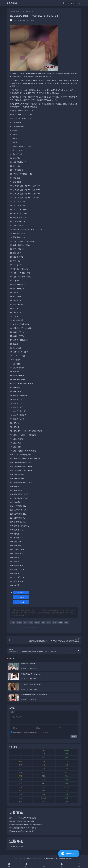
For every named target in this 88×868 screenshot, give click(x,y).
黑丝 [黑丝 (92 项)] (67, 802)
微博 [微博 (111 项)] (67, 765)
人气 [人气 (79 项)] (21, 758)
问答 (44, 865)
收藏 (20, 627)
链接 (35, 627)
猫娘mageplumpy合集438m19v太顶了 (22, 831)
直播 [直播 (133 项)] (21, 780)
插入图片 (13, 712)
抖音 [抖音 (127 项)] (44, 769)
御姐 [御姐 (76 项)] (44, 765)
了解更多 (21, 597)
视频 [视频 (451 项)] (67, 791)
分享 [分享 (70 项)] (67, 758)
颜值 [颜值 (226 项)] (21, 802)
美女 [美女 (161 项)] (21, 787)
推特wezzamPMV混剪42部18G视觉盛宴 (34, 695)
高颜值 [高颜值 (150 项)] (44, 802)
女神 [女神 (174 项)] (67, 761)
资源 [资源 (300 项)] (21, 794)
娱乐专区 (26, 11)
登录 (74, 3)
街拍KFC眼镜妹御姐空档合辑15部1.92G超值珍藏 (26, 824)
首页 (19, 11)
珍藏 (43, 622)
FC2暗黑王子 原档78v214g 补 (31, 684)
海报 (28, 627)
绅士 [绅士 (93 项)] (44, 783)
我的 (62, 865)
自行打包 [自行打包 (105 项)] (67, 787)
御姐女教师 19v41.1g (28, 664)
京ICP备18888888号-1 (50, 858)
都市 (66, 622)
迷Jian (60, 622)
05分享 (29, 858)
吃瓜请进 (21, 602)
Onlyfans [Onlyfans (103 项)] (67, 750)
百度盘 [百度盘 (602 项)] (67, 776)
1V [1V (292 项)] (21, 750)
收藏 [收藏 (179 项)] (44, 772)
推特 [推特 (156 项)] (67, 769)
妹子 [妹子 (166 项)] (21, 765)
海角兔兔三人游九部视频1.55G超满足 (22, 821)
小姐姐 (37, 622)
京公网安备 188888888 (66, 858)
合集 (31, 622)
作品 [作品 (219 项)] (44, 758)
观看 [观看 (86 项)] (44, 791)
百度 (49, 622)
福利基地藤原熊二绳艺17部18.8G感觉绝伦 (23, 828)
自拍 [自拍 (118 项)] (44, 787)
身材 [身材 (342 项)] (44, 794)
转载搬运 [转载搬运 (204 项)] (21, 798)
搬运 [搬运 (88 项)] (21, 772)
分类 (26, 865)
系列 (54, 622)
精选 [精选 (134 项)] (21, 783)
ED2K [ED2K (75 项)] (44, 750)
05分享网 (12, 3)
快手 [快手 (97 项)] (21, 769)
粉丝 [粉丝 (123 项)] (67, 780)
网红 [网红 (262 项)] (67, 783)
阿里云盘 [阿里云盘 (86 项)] (44, 798)
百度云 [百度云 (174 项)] (44, 776)
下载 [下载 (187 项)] (44, 754)
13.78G (19, 622)
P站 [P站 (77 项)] (21, 754)
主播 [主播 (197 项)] (67, 754)
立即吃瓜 (21, 592)
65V (25, 622)
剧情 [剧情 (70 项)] (21, 761)
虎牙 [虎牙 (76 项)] (21, 791)
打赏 (13, 627)
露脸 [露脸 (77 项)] (67, 798)
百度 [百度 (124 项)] (21, 776)
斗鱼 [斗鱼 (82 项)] (67, 772)
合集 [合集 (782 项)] (44, 761)
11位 (12, 622)
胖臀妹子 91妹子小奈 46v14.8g (31, 674)
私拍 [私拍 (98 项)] (44, 780)
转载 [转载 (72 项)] (67, 794)
